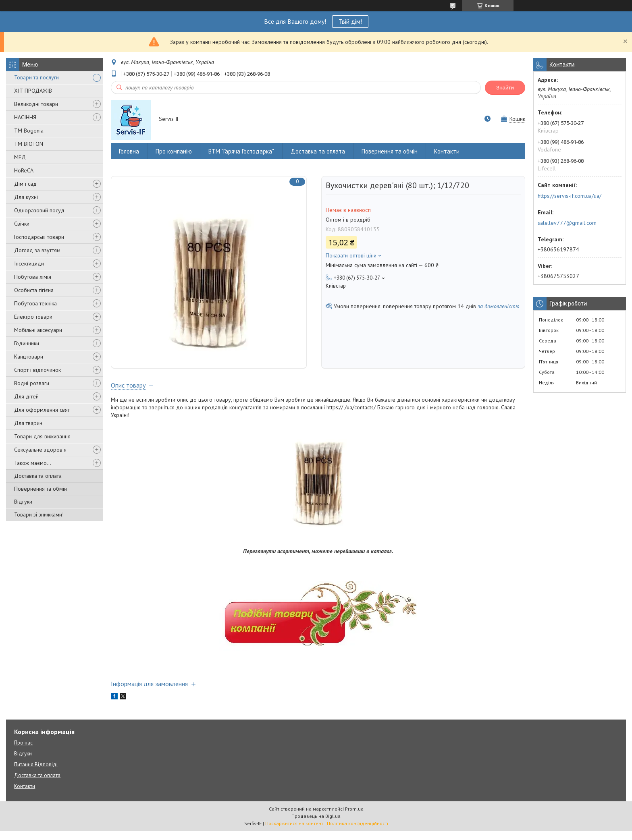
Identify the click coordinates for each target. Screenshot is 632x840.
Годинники (27, 343)
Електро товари (33, 317)
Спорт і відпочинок (37, 370)
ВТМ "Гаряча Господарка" (241, 151)
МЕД (20, 157)
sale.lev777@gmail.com (567, 223)
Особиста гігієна (34, 290)
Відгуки (23, 502)
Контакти (447, 151)
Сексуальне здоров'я (40, 450)
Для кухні (26, 197)
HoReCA (24, 170)
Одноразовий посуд (39, 210)
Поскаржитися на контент (294, 832)
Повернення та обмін (41, 489)
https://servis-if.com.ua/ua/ (570, 196)
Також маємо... (33, 463)
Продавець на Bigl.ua (316, 825)
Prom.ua (354, 818)
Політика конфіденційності (358, 832)
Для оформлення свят (42, 410)
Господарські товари (39, 237)
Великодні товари (36, 104)
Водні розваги (32, 383)
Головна (129, 151)
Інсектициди (29, 263)
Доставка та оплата (38, 476)
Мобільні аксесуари (38, 330)
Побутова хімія (33, 277)
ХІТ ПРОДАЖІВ (33, 91)
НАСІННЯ (25, 117)
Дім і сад (25, 184)
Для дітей (26, 396)
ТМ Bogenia (29, 131)
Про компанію (174, 151)
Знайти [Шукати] (505, 88)
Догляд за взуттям (37, 250)
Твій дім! (350, 21)
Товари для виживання (42, 436)
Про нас (23, 752)
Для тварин (28, 423)
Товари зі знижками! (39, 514)
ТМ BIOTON (29, 144)
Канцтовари (29, 357)
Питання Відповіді (36, 773)
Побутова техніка (35, 303)
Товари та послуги (36, 77)
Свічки (22, 224)
